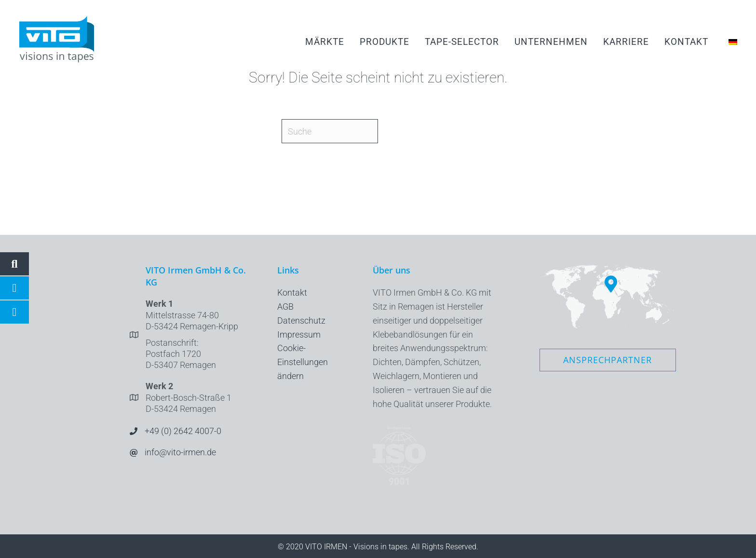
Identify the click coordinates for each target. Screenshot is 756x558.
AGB (285, 306)
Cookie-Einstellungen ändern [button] (303, 362)
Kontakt (292, 293)
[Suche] (330, 131)
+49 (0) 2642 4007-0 (183, 431)
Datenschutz (301, 320)
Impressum (299, 334)
